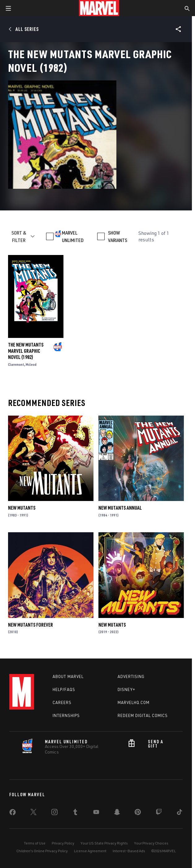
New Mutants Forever (30, 625)
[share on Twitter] (33, 813)
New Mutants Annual (120, 508)
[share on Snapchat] (117, 813)
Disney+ (126, 689)
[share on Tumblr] (75, 813)
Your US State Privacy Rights (104, 843)
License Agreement (90, 851)
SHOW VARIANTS (118, 236)
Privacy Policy (63, 843)
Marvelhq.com (134, 702)
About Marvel (68, 676)
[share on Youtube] (96, 813)
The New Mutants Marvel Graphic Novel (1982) (26, 351)
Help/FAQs (64, 689)
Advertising (131, 676)
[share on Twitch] (159, 813)
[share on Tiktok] (180, 813)
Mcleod (31, 364)
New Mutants (22, 508)
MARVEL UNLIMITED (73, 236)
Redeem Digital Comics (143, 715)
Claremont (16, 364)
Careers (62, 702)
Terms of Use (35, 843)
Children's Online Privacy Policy (42, 851)
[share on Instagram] (54, 813)
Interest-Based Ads (129, 851)
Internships (66, 715)
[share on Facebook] (13, 814)
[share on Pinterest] (138, 813)
